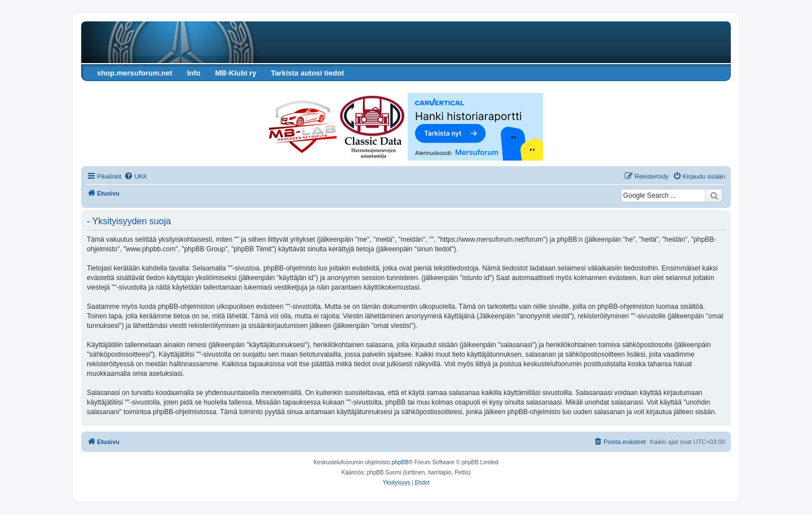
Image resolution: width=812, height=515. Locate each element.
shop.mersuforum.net (135, 73)
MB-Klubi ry (235, 73)
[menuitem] (136, 176)
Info (194, 73)
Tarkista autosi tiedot (307, 73)
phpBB (400, 462)
